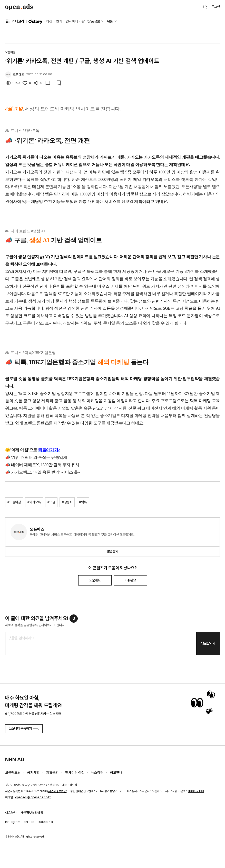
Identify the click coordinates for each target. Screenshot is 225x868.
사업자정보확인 (57, 791)
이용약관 (11, 813)
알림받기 (113, 551)
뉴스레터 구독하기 (24, 729)
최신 (49, 21)
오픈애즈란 (13, 772)
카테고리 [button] (15, 21)
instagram (13, 822)
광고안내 (116, 772)
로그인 (216, 7)
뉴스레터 (97, 772)
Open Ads (19, 7)
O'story (35, 22)
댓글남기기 (208, 643)
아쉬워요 (130, 580)
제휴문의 (52, 772)
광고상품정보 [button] (91, 21)
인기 (59, 21)
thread (29, 822)
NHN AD (15, 759)
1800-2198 (196, 791)
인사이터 (72, 21)
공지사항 (33, 772)
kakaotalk (46, 822)
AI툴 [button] (110, 21)
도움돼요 (95, 580)
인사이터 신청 (75, 772)
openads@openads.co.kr (33, 797)
